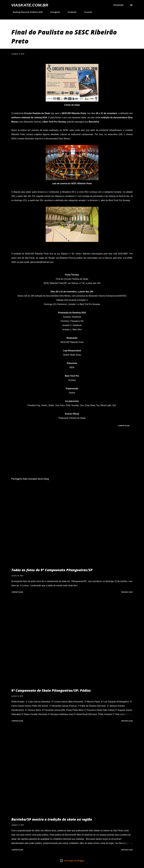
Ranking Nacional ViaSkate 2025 (26, 12)
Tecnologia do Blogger (72, 861)
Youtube (87, 12)
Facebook (70, 12)
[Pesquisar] (118, 5)
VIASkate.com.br (30, 5)
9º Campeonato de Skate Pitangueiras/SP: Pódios (51, 690)
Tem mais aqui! (127, 592)
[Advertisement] (72, 455)
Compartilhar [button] (124, 426)
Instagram (54, 12)
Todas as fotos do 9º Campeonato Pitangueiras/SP (52, 570)
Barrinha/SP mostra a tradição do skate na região (52, 819)
